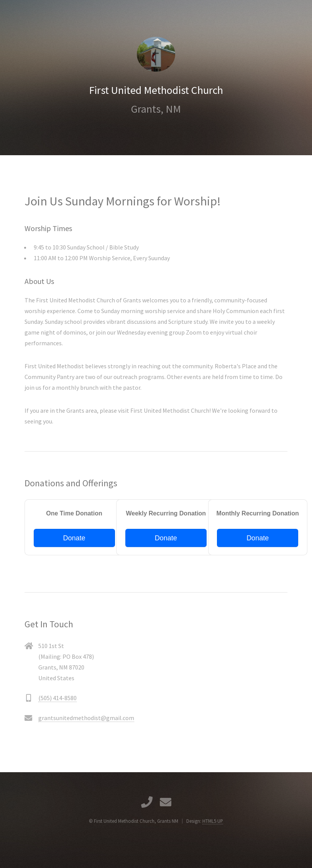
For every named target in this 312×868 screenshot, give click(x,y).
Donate (74, 538)
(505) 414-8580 (57, 698)
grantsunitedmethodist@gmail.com (86, 718)
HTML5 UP (213, 821)
